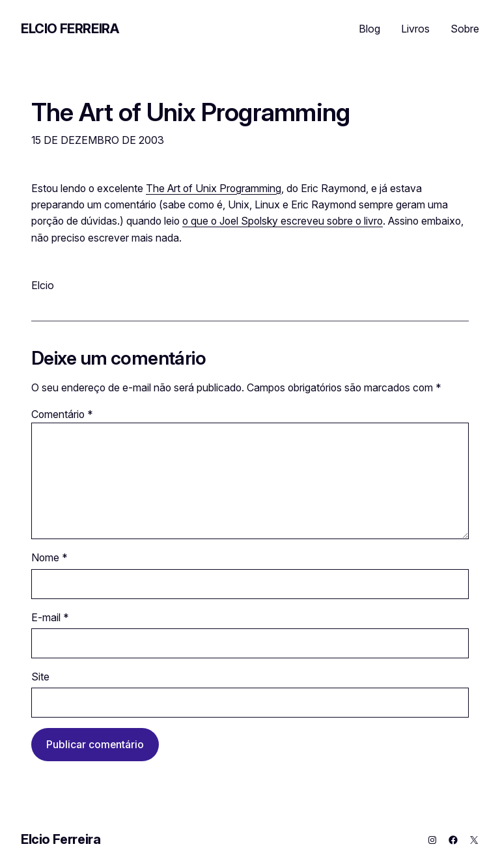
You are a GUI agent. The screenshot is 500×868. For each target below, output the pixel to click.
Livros (415, 29)
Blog (369, 29)
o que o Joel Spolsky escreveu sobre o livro (283, 221)
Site (40, 677)
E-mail (50, 618)
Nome (49, 558)
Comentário (62, 414)
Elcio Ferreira (70, 29)
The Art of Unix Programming (190, 113)
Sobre (465, 29)
